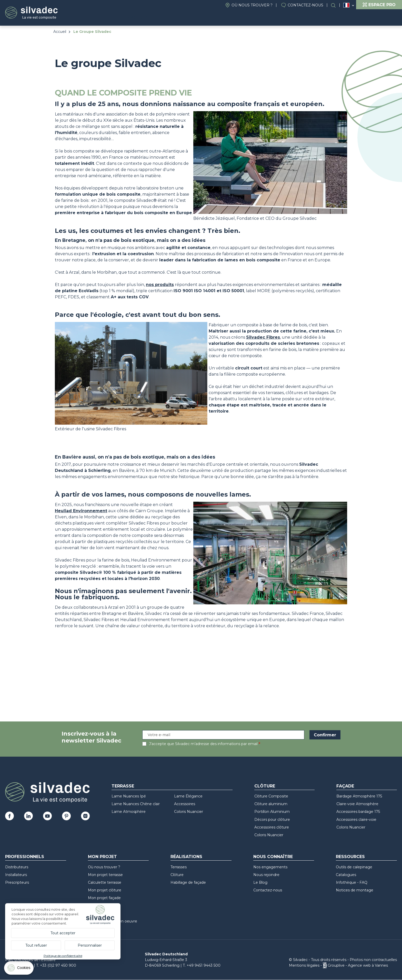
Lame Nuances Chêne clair (136, 804)
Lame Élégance (188, 796)
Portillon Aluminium (272, 812)
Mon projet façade (104, 898)
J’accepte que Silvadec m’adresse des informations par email (203, 744)
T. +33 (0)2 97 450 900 (56, 965)
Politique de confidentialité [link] (63, 956)
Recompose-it (376, 18)
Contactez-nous (305, 5)
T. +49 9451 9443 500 (202, 965)
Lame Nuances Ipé (129, 796)
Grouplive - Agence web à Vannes (358, 965)
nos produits (160, 285)
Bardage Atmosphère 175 (359, 796)
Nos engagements (270, 867)
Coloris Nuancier (189, 812)
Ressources (334, 18)
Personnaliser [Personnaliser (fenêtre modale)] (90, 945)
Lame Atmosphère (129, 812)
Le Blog (260, 882)
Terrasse (123, 786)
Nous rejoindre (266, 875)
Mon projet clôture (105, 890)
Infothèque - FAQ (352, 882)
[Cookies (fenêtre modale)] (19, 969)
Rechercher (336, 5)
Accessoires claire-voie (356, 820)
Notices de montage (355, 890)
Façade (345, 786)
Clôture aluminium (271, 804)
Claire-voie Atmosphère (357, 804)
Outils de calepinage (354, 867)
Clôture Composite (271, 796)
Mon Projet (102, 857)
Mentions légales (304, 965)
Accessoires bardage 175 (358, 812)
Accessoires (185, 804)
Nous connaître (248, 18)
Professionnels (25, 857)
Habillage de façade (188, 882)
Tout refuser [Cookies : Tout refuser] (36, 945)
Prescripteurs (17, 882)
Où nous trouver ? (252, 5)
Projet (209, 18)
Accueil (60, 32)
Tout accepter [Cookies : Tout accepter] (63, 933)
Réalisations (294, 18)
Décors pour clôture (272, 820)
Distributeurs (17, 867)
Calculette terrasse (105, 882)
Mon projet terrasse (105, 875)
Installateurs (16, 875)
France (346, 5)
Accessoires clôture (272, 827)
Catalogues (346, 875)
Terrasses (179, 867)
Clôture (265, 786)
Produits (175, 18)
